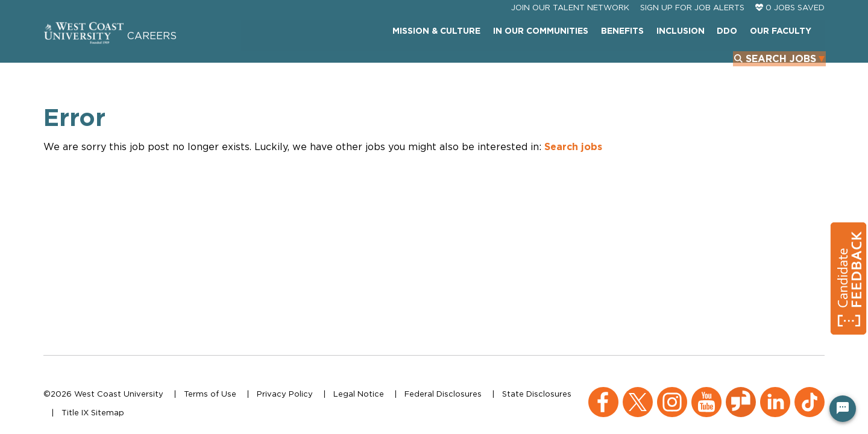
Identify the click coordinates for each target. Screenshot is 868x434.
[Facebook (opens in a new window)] (603, 393)
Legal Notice (359, 394)
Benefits (531, 63)
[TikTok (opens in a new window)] (810, 393)
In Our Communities (450, 63)
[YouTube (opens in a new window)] (706, 393)
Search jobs (573, 166)
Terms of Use (210, 394)
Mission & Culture (346, 63)
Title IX (75, 412)
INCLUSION (588, 63)
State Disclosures (537, 394)
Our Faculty (687, 63)
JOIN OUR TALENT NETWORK (570, 35)
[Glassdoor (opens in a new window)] (741, 393)
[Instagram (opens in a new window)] (672, 393)
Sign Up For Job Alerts (692, 35)
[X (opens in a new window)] (638, 393)
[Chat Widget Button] (843, 409)
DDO (635, 63)
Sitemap (108, 412)
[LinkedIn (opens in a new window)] (775, 393)
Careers (179, 50)
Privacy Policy (285, 394)
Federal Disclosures (443, 394)
